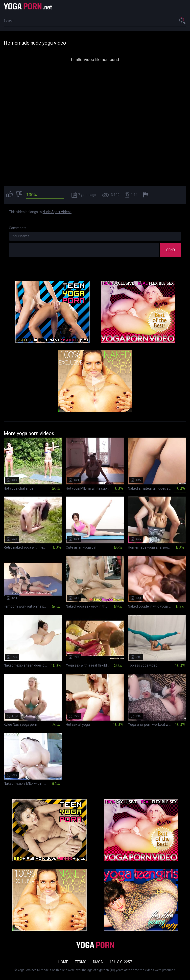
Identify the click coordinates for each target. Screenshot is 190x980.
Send (171, 250)
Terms (81, 962)
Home (63, 962)
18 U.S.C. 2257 (121, 962)
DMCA (98, 962)
